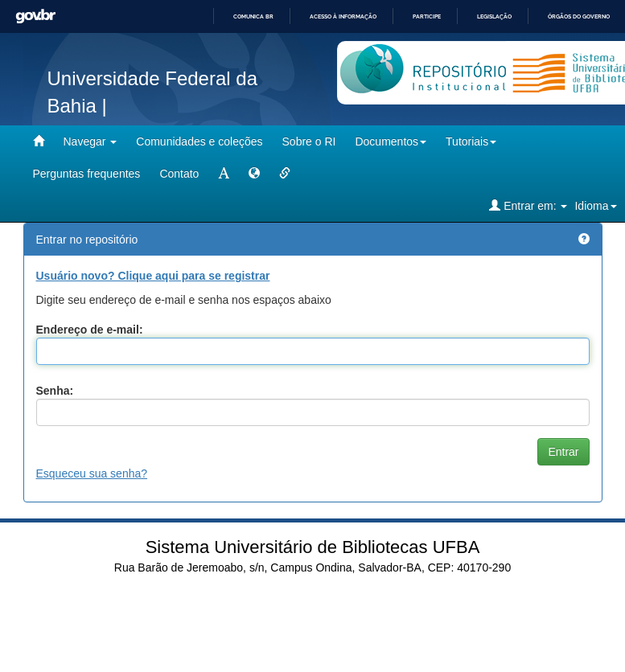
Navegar (90, 141)
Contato (179, 174)
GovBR (35, 16)
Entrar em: (528, 205)
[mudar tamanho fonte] (224, 174)
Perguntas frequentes (87, 174)
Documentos (391, 141)
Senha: (55, 391)
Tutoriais (471, 141)
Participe (427, 16)
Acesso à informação (343, 16)
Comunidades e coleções (199, 141)
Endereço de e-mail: (90, 330)
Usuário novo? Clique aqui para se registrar (153, 276)
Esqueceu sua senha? (92, 473)
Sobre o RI (309, 141)
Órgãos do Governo (579, 16)
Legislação (494, 16)
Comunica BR (253, 16)
